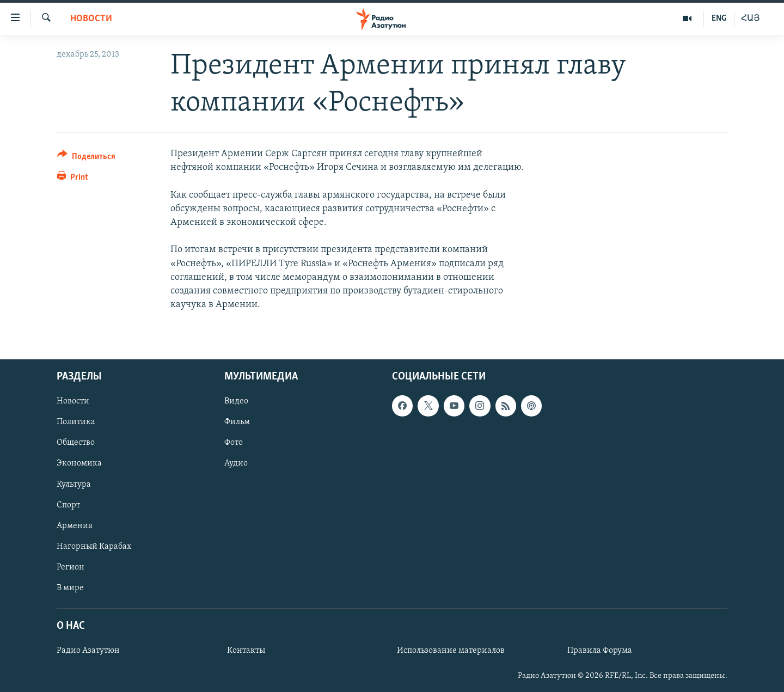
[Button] (86, 158)
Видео (236, 402)
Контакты (246, 651)
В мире (70, 588)
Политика (76, 422)
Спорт (68, 505)
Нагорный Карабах (94, 547)
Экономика (79, 464)
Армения (75, 526)
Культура (74, 485)
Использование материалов (451, 651)
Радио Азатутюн (88, 651)
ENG (719, 19)
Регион (71, 567)
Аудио (236, 464)
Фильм (237, 422)
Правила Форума (600, 651)
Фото (234, 443)
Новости (91, 19)
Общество (76, 443)
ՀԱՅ (751, 19)
